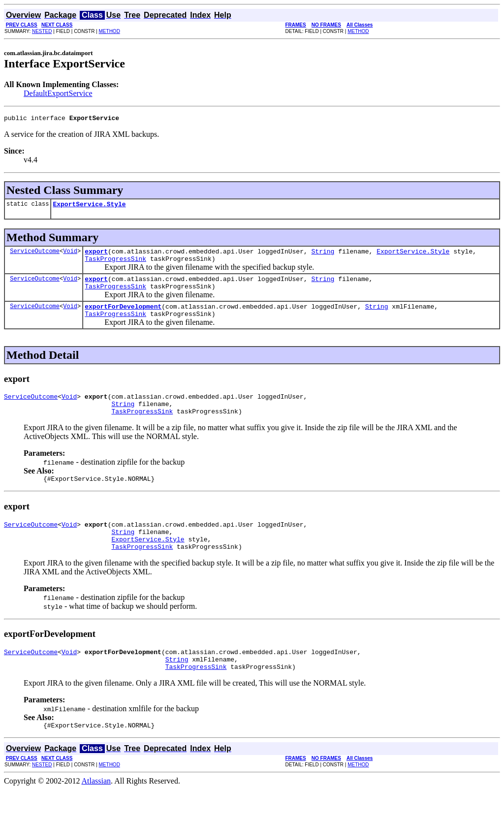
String (323, 255)
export (96, 255)
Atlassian (96, 810)
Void (70, 255)
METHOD (110, 31)
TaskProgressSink (115, 264)
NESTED (42, 31)
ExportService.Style (89, 207)
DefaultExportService (58, 93)
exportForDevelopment (123, 316)
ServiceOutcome (35, 255)
